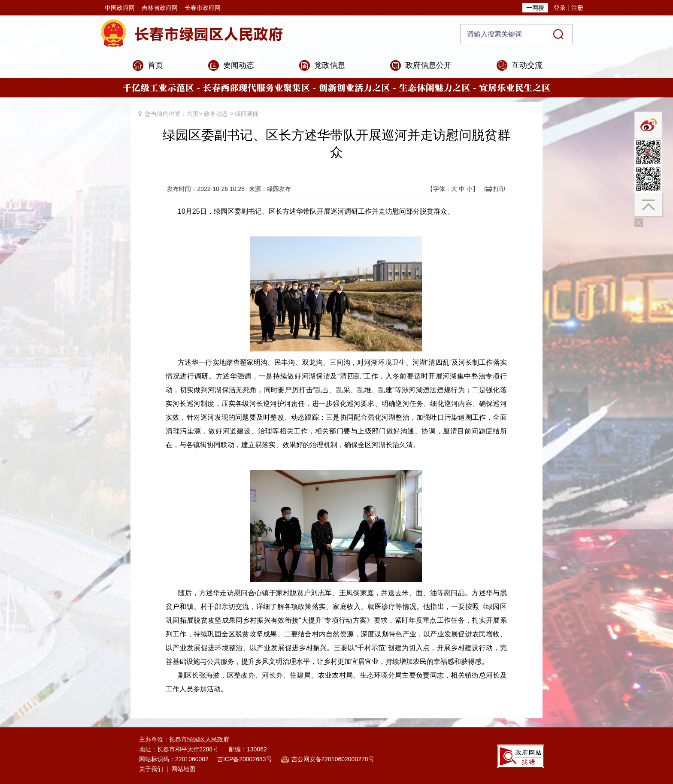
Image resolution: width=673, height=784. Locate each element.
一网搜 (535, 8)
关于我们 (151, 769)
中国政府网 (120, 8)
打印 (499, 189)
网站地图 (183, 769)
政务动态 (216, 114)
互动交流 (527, 65)
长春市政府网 (203, 8)
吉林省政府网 (160, 8)
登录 (560, 8)
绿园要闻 (247, 114)
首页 (155, 65)
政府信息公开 (428, 65)
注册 (577, 8)
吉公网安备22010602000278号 (333, 759)
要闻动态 (239, 65)
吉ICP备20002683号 (245, 759)
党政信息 (330, 65)
